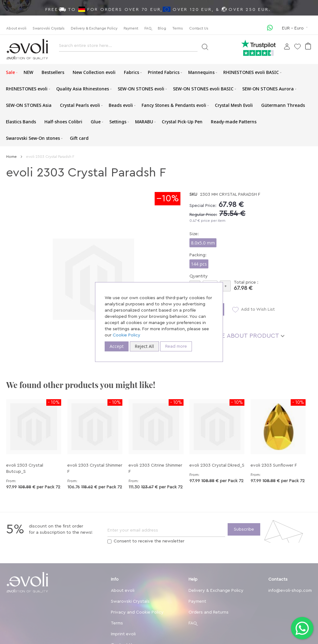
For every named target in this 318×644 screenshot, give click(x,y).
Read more (176, 346)
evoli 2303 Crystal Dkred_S (217, 465)
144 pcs (199, 264)
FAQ (148, 28)
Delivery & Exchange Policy (94, 28)
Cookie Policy (127, 335)
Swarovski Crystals (49, 28)
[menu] (159, 105)
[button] (295, 28)
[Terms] (109, 541)
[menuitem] (11, 72)
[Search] (205, 46)
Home (11, 157)
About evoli (16, 28)
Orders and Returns (209, 612)
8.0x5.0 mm (203, 243)
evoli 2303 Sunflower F (274, 465)
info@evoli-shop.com (290, 591)
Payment (131, 28)
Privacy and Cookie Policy (137, 612)
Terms (178, 28)
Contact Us (199, 28)
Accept (117, 346)
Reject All (144, 346)
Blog (162, 28)
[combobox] (128, 47)
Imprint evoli (123, 634)
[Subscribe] (244, 529)
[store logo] (27, 49)
